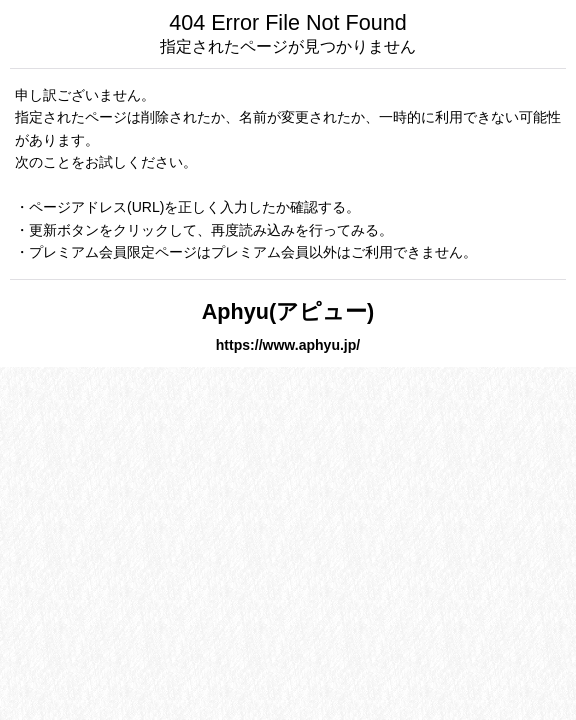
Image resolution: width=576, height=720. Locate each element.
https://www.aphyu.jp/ (288, 345)
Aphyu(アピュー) (288, 311)
